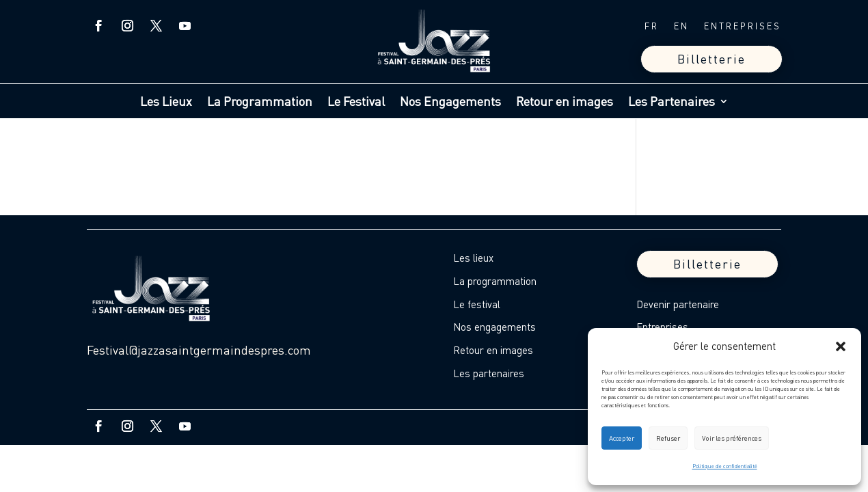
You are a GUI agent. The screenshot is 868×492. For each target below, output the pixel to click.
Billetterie (711, 59)
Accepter (622, 438)
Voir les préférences (732, 438)
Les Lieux (166, 102)
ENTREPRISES (743, 26)
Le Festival (356, 102)
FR (652, 26)
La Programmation (260, 102)
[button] (841, 346)
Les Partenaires (672, 102)
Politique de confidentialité (725, 466)
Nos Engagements (450, 102)
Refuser (668, 438)
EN (681, 26)
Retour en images (565, 102)
